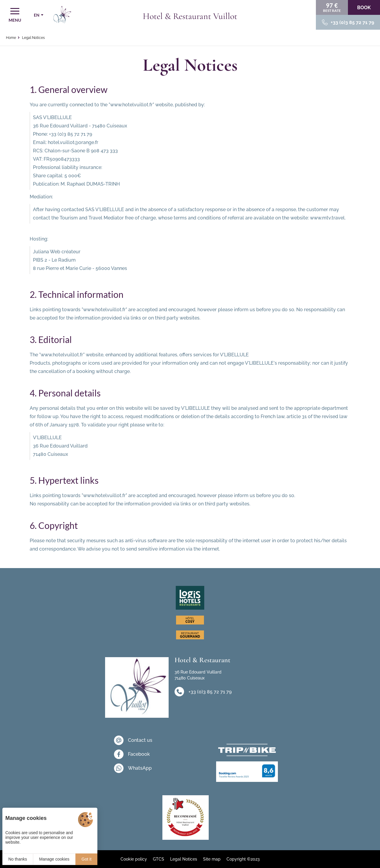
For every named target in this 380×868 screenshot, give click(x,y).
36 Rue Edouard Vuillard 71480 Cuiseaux (198, 675)
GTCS (159, 859)
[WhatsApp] (133, 768)
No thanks (18, 859)
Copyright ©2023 (243, 859)
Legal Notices (184, 859)
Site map (212, 859)
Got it (87, 859)
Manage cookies (54, 859)
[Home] (62, 15)
